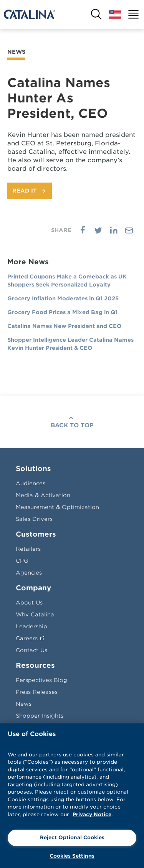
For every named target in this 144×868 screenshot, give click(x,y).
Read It (25, 191)
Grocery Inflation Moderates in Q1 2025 (63, 298)
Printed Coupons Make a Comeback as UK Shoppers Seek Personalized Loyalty (67, 281)
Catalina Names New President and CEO (64, 326)
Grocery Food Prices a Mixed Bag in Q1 (62, 312)
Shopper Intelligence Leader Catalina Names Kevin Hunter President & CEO (70, 344)
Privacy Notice (92, 814)
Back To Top (72, 425)
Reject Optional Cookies (72, 838)
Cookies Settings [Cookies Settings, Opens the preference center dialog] (72, 856)
